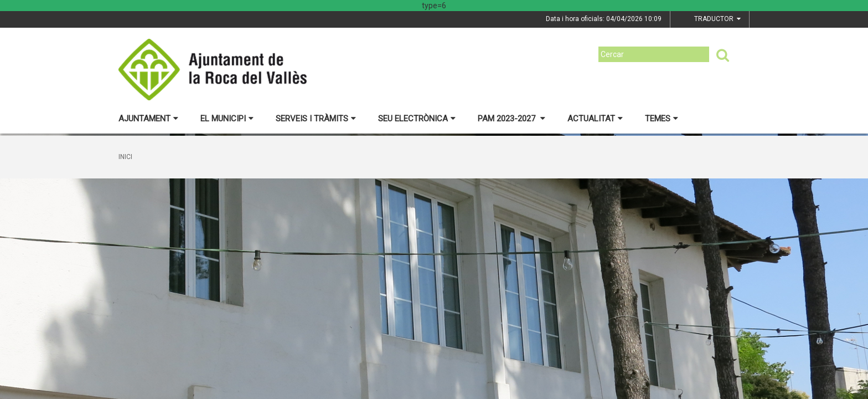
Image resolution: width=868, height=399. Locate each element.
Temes (662, 119)
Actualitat (595, 119)
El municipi (227, 119)
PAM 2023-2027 (512, 119)
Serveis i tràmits (316, 119)
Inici (125, 157)
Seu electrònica (417, 119)
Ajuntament (148, 119)
